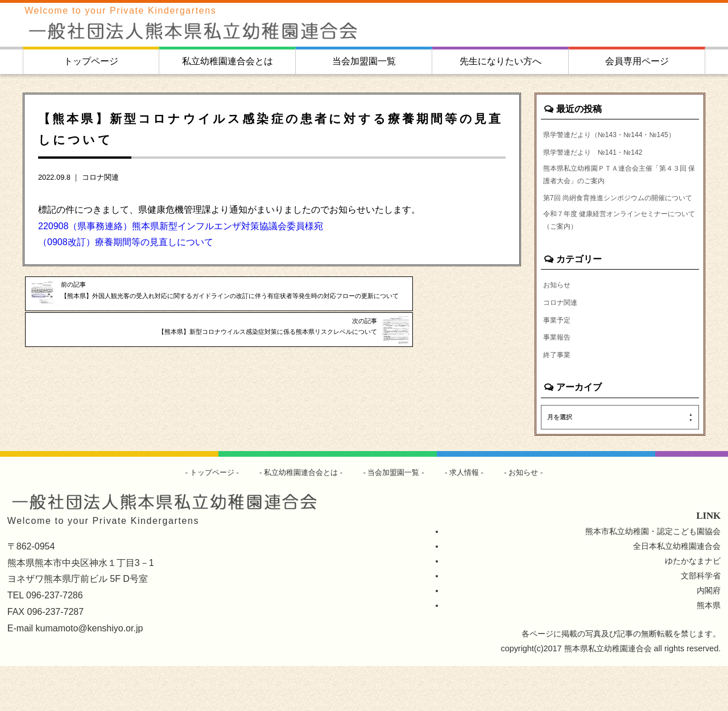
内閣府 (709, 635)
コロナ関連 (100, 177)
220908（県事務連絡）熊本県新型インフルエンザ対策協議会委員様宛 (181, 226)
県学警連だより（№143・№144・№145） (605, 142)
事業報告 (559, 381)
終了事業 (559, 399)
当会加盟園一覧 (364, 61)
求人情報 (470, 517)
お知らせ (559, 326)
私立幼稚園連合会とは (227, 61)
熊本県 (709, 650)
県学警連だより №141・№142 (601, 167)
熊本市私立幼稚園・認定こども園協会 (653, 576)
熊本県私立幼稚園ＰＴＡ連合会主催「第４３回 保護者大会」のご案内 (619, 193)
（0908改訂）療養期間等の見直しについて (126, 242)
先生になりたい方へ (500, 61)
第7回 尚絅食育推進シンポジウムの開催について (618, 226)
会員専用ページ (637, 61)
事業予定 (559, 362)
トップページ (91, 61)
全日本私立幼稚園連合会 (677, 591)
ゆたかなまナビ (693, 606)
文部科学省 (701, 621)
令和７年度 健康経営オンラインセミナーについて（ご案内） (620, 259)
